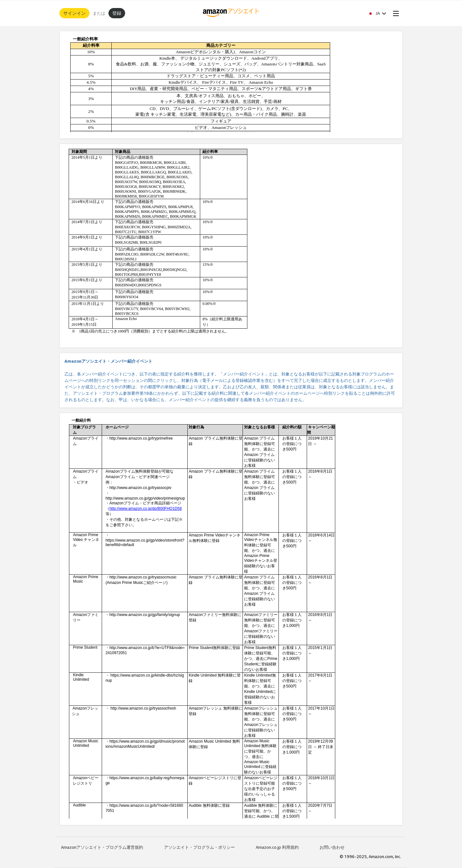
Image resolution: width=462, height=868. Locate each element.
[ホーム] (231, 13)
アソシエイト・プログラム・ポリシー (199, 847)
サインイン (74, 13)
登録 (117, 13)
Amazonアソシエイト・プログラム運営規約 (102, 847)
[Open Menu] (395, 13)
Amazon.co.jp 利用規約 (277, 847)
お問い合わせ (332, 847)
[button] (377, 13)
